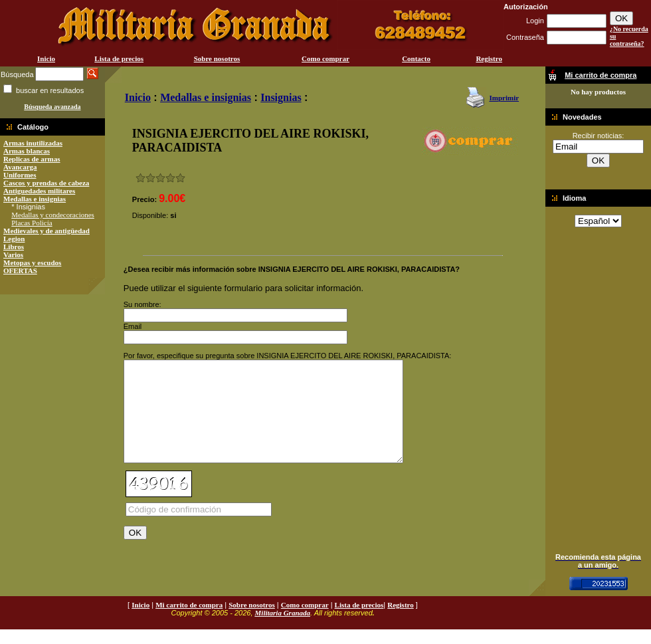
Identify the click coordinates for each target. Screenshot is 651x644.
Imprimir (504, 98)
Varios (13, 255)
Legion (14, 239)
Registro (489, 58)
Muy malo (140, 178)
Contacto (416, 58)
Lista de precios (119, 58)
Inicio (46, 58)
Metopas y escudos (32, 263)
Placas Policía (32, 223)
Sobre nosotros (217, 58)
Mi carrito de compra (189, 619)
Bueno (160, 178)
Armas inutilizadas (33, 143)
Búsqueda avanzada (52, 107)
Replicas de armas (32, 159)
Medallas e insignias (35, 199)
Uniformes (20, 175)
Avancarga (20, 167)
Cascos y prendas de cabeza (46, 183)
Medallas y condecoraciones (53, 215)
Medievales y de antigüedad (46, 231)
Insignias (281, 97)
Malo (150, 178)
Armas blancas (27, 151)
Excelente (180, 178)
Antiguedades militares (39, 191)
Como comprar (325, 58)
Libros (14, 247)
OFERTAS (20, 270)
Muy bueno (170, 178)
